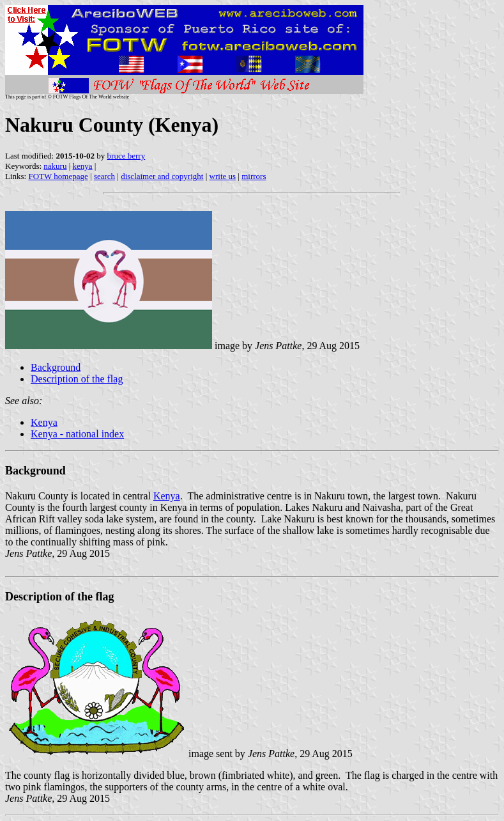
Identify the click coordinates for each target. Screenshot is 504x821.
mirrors (254, 176)
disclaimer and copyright (162, 176)
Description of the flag (77, 379)
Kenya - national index (77, 434)
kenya (83, 166)
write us (223, 176)
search (104, 176)
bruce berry (126, 156)
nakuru (55, 166)
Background (56, 367)
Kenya (44, 422)
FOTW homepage (58, 176)
